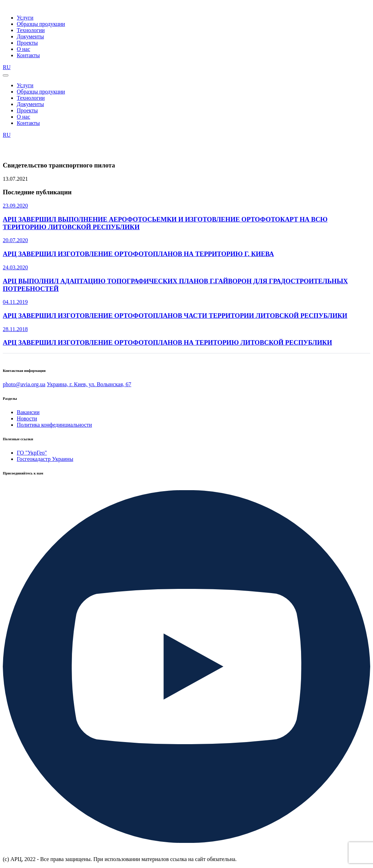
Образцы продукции (41, 24)
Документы (30, 36)
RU (7, 67)
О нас (23, 49)
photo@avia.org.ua (24, 384)
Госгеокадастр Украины (45, 459)
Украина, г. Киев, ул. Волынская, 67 (89, 384)
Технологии (31, 30)
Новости (27, 418)
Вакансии (28, 412)
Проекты (27, 43)
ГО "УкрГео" (32, 453)
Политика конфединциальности (54, 425)
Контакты (28, 55)
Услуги (25, 18)
